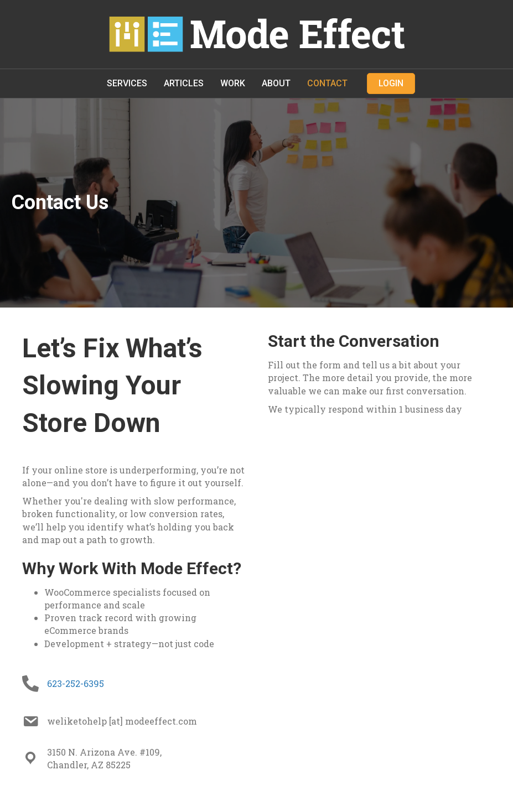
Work (233, 83)
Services (127, 83)
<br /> (380, 462)
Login (391, 83)
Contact (327, 83)
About (276, 83)
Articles (184, 83)
